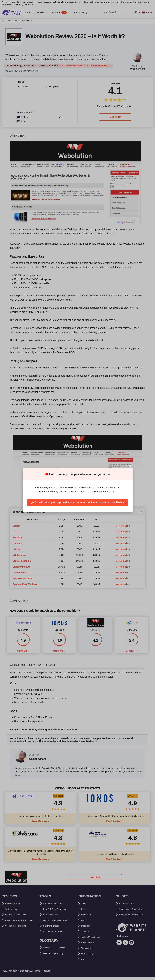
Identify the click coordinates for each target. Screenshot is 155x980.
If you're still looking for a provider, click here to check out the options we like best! (77, 502)
